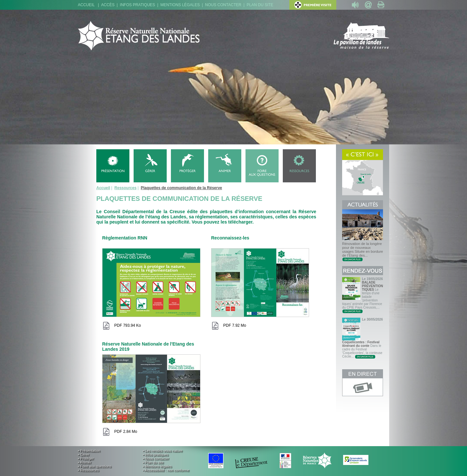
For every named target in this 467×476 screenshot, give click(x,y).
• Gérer (84, 455)
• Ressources (88, 470)
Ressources (126, 188)
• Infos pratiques (156, 455)
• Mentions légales (157, 466)
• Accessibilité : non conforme (166, 470)
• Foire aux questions (95, 466)
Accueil (86, 5)
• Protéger (86, 458)
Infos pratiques (138, 5)
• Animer (84, 462)
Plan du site (260, 5)
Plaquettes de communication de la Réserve (181, 188)
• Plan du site (153, 462)
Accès (108, 5)
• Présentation (89, 451)
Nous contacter (223, 5)
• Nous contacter (156, 458)
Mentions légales (180, 5)
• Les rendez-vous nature (162, 451)
